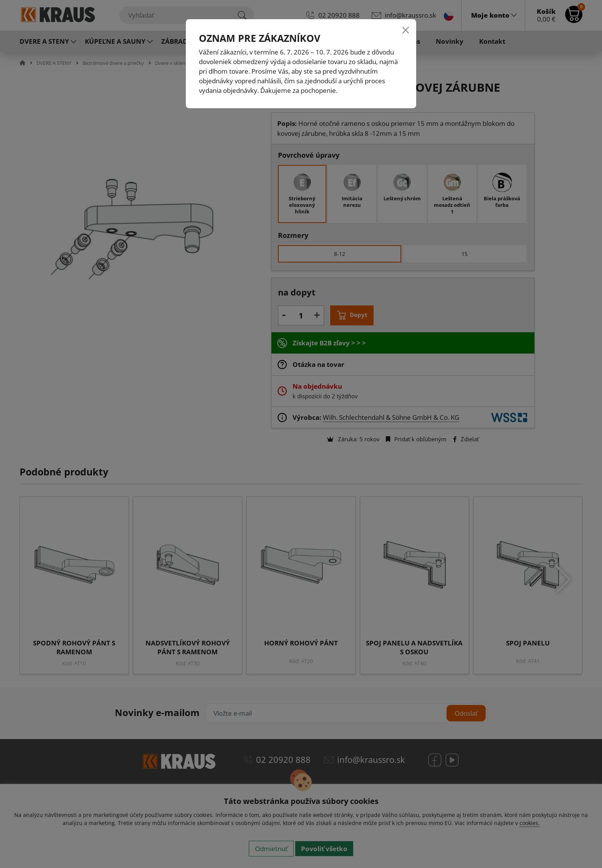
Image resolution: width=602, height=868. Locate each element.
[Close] (406, 30)
